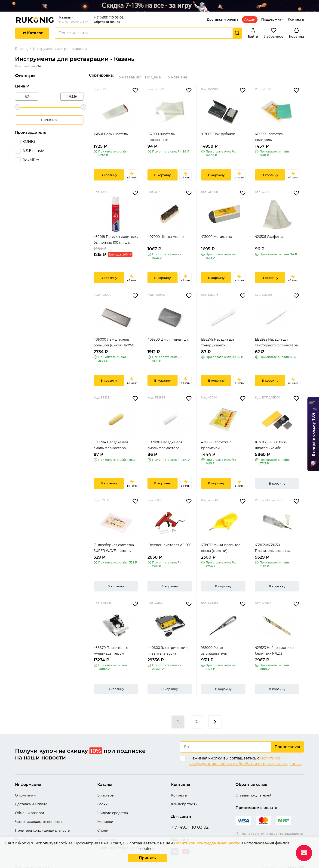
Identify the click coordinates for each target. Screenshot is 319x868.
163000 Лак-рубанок (218, 130)
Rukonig (22, 49)
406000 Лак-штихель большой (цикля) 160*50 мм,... (114, 339)
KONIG (29, 142)
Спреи (103, 827)
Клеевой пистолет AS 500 (169, 541)
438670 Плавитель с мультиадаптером (111, 647)
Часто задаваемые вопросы (39, 818)
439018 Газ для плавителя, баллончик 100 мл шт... (116, 236)
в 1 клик (132, 171)
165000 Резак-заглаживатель (214, 647)
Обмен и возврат (30, 809)
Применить (49, 120)
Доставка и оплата (223, 19)
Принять (147, 858)
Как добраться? (184, 800)
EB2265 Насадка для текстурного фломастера (276, 339)
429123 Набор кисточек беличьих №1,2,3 (275, 647)
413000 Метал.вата (217, 233)
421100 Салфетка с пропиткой (216, 441)
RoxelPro (31, 160)
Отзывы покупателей (254, 792)
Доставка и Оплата (31, 800)
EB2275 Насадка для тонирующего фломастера (218, 339)
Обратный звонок (107, 22)
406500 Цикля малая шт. (168, 336)
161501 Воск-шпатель (111, 130)
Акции (250, 19)
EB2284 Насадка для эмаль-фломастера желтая (111, 442)
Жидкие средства (113, 809)
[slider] (17, 107)
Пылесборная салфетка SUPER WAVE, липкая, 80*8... (114, 545)
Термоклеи (107, 836)
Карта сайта (25, 836)
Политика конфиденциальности (43, 827)
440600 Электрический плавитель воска (168, 647)
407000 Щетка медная (166, 233)
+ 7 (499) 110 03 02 (109, 17)
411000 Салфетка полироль (269, 133)
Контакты (296, 19)
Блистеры (106, 792)
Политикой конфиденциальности (207, 844)
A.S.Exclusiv (33, 151)
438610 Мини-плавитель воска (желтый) (222, 544)
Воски (103, 800)
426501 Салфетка (269, 233)
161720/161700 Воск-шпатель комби (271, 441)
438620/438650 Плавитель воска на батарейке (272, 545)
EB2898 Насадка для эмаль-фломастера (165, 441)
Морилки (105, 818)
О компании (25, 792)
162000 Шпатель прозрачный (161, 133)
